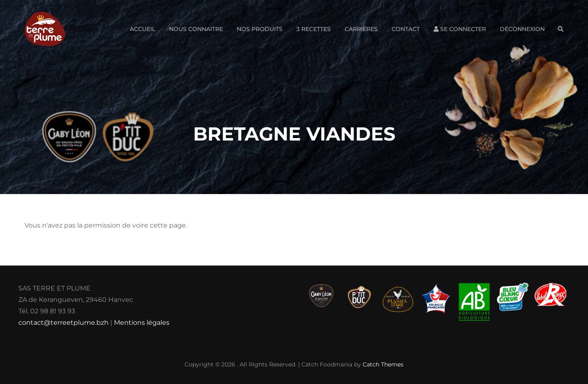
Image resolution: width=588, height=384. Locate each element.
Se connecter (460, 29)
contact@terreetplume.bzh (63, 323)
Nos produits (260, 29)
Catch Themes (383, 364)
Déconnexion (522, 29)
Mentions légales (142, 323)
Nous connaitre (196, 29)
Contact (406, 29)
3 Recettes (314, 29)
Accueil (143, 29)
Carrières (361, 29)
